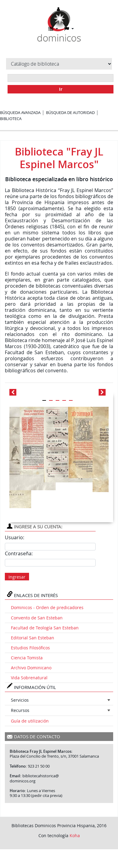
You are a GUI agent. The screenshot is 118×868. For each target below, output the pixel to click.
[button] (53, 29)
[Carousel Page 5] (71, 400)
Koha (75, 835)
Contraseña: (19, 553)
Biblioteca (11, 119)
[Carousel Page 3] (57, 400)
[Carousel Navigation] (59, 392)
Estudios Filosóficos (30, 648)
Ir (61, 89)
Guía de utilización (30, 721)
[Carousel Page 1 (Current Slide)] (44, 400)
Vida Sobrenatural (29, 678)
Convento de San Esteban (37, 618)
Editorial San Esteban (33, 638)
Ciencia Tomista (27, 658)
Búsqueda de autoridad (70, 113)
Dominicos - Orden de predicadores (47, 607)
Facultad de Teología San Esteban (45, 628)
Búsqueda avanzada (20, 113)
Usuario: (15, 537)
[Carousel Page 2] (51, 400)
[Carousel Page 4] (64, 400)
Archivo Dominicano (31, 668)
